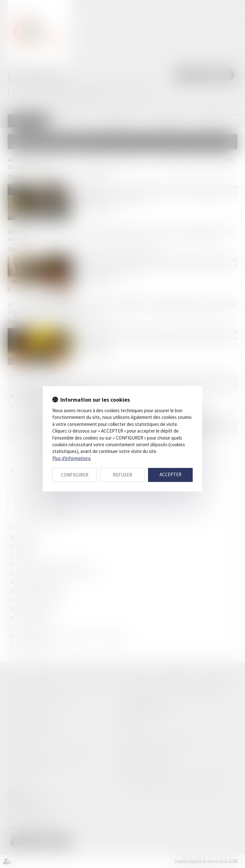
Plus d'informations (72, 458)
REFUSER (122, 475)
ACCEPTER (171, 474)
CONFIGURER (75, 475)
